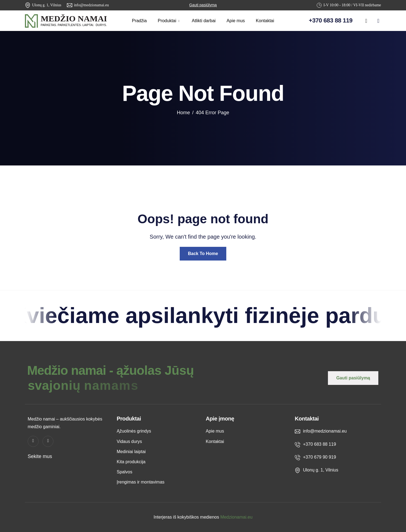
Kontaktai (265, 21)
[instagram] (378, 20)
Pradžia (139, 21)
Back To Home (203, 254)
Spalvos (125, 472)
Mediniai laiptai (131, 452)
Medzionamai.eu (236, 517)
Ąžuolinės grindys (134, 431)
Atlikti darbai (204, 21)
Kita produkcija (131, 462)
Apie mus (236, 21)
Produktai (169, 21)
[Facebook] (366, 20)
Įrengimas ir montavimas (141, 482)
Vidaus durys (129, 441)
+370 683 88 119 (331, 20)
